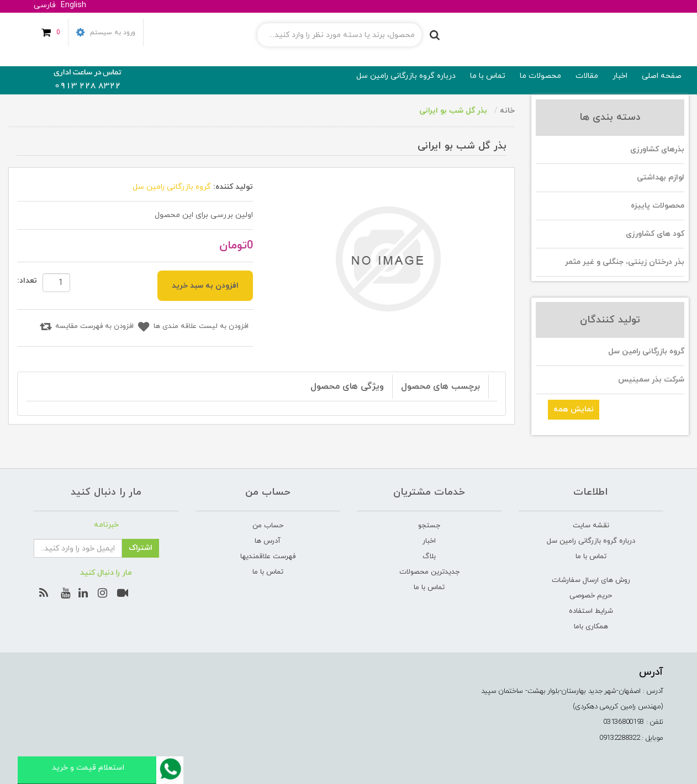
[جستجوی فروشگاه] (339, 35)
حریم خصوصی (591, 596)
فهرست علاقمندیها (268, 557)
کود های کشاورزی (655, 234)
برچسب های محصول (440, 386)
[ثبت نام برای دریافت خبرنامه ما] (78, 548)
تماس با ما (591, 557)
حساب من (268, 526)
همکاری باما (591, 627)
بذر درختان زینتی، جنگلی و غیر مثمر (625, 262)
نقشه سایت (591, 526)
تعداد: (27, 281)
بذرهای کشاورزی (657, 149)
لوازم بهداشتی (661, 178)
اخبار (429, 541)
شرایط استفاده (591, 611)
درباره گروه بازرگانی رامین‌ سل (591, 541)
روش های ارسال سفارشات (591, 580)
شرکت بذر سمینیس (651, 380)
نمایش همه (574, 409)
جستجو (429, 526)
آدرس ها (268, 541)
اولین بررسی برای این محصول (204, 215)
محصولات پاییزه (658, 206)
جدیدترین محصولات (429, 572)
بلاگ (429, 557)
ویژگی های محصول (347, 386)
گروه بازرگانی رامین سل (646, 351)
